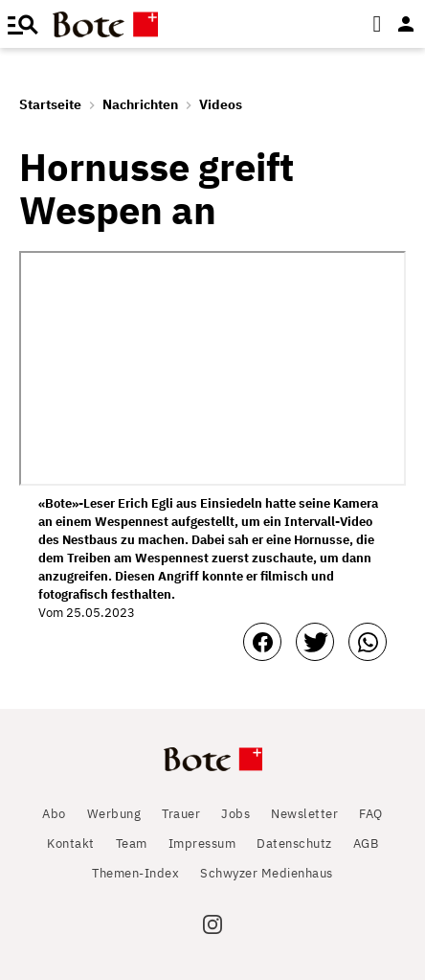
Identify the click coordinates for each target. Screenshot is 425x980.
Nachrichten (140, 104)
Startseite (50, 104)
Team (132, 843)
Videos (221, 104)
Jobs (235, 814)
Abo (54, 814)
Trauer (181, 814)
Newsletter (304, 814)
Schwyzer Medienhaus (267, 873)
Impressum (202, 843)
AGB (366, 843)
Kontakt (71, 843)
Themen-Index (135, 873)
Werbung (114, 814)
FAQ (371, 814)
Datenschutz (294, 843)
